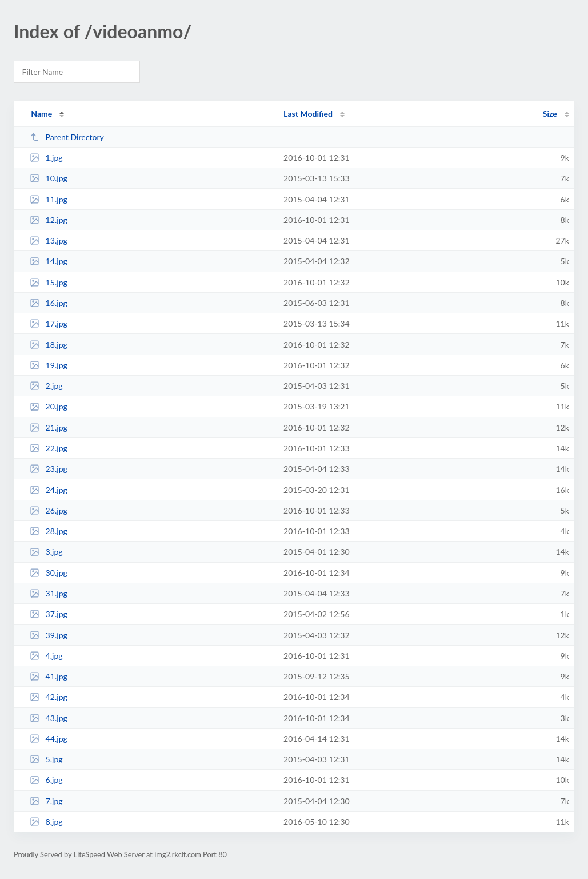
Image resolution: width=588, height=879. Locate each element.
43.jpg (49, 718)
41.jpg (49, 676)
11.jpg (49, 199)
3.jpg (46, 552)
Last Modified (308, 114)
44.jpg (49, 739)
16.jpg (49, 303)
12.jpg (49, 220)
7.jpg (46, 801)
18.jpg (49, 345)
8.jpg (46, 822)
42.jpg (49, 697)
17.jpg (49, 323)
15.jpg (49, 282)
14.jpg (49, 261)
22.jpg (49, 448)
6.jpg (46, 780)
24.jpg (49, 490)
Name (41, 114)
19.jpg (49, 365)
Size (550, 114)
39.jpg (49, 635)
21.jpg (49, 427)
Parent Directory (67, 137)
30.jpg (49, 573)
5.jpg (46, 759)
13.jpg (49, 240)
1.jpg (46, 158)
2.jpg (46, 386)
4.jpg (46, 656)
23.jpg (49, 469)
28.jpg (49, 531)
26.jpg (49, 510)
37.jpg (49, 614)
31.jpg (49, 593)
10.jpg (49, 178)
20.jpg (49, 406)
